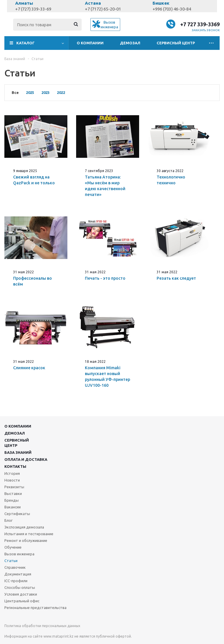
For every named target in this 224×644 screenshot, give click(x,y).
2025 (30, 92)
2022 (61, 92)
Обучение (13, 547)
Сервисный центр (176, 43)
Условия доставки (21, 594)
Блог (8, 520)
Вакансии (13, 507)
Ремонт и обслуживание (26, 540)
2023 (45, 92)
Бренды (12, 500)
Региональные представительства (35, 608)
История (12, 473)
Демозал (130, 43)
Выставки (13, 494)
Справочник (15, 567)
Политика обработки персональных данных (42, 626)
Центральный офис (22, 601)
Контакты (15, 466)
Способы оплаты (20, 587)
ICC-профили (16, 581)
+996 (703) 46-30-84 (172, 9)
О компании (90, 43)
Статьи (11, 561)
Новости (12, 480)
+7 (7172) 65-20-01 (103, 9)
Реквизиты (14, 487)
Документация (18, 574)
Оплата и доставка (26, 459)
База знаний (18, 452)
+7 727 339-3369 (200, 24)
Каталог (26, 43)
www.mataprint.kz (58, 636)
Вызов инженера (19, 554)
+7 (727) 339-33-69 (33, 9)
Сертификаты (17, 514)
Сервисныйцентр (17, 443)
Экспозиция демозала (24, 527)
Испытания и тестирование (29, 534)
